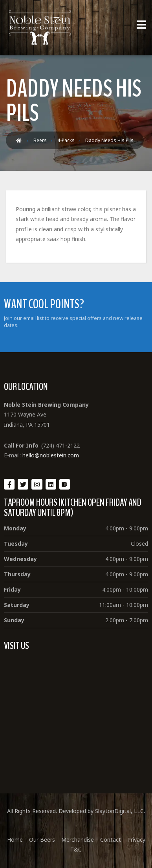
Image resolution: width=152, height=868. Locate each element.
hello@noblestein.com (51, 455)
